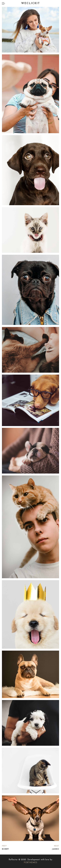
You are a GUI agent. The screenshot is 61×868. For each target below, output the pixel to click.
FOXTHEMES (31, 863)
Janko (55, 849)
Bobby (5, 849)
